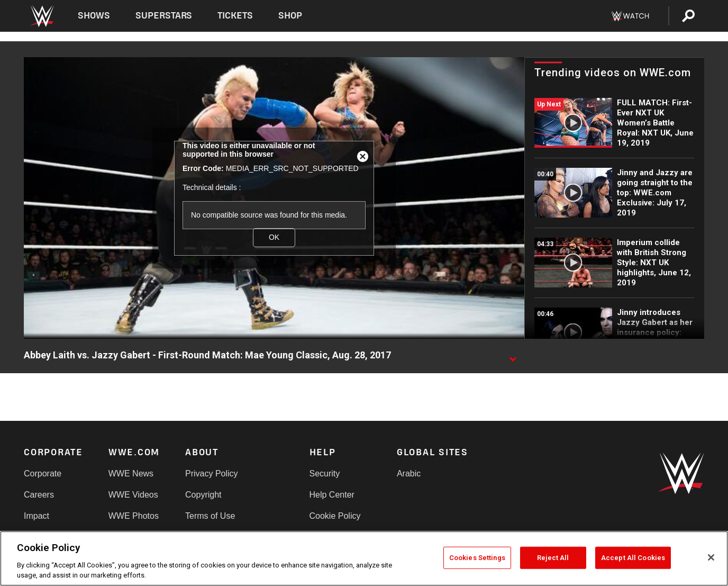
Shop (290, 16)
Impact (37, 516)
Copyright (203, 495)
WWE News (131, 474)
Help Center (332, 495)
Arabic (409, 474)
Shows (94, 16)
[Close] (711, 557)
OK (274, 237)
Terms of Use (210, 516)
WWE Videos (133, 495)
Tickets (235, 16)
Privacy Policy (212, 474)
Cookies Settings (477, 558)
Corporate (43, 474)
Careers (39, 495)
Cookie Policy (335, 516)
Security (325, 474)
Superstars (164, 16)
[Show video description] (513, 356)
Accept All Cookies (633, 558)
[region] (364, 558)
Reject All (553, 558)
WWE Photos (134, 516)
